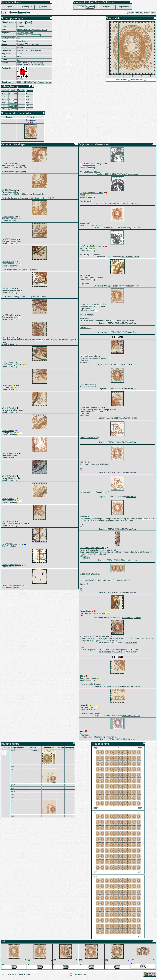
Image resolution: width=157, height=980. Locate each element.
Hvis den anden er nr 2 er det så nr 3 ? (94, 493)
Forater (107, 7)
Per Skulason (131, 324)
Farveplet (83, 707)
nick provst (131, 741)
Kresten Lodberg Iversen (16, 297)
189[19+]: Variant (8, 190)
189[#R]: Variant (8, 524)
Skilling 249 (88, 201)
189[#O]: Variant (8, 456)
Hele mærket (85, 463)
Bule (81, 677)
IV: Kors (20, 79)
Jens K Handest (131, 365)
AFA (3, 93)
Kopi (23, 23)
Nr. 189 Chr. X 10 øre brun (90, 575)
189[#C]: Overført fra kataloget (91, 193)
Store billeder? (122, 80)
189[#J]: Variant (8, 387)
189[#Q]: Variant (8, 501)
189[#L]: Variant (8, 433)
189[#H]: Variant (8, 339)
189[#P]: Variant (8, 478)
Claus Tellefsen (131, 644)
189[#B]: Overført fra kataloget (91, 246)
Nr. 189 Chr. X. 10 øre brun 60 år (92, 305)
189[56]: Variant (8, 217)
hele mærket (84, 517)
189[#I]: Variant (7, 364)
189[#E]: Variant (8, 289)
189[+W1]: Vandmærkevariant (13, 588)
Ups (81, 649)
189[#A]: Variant (8, 239)
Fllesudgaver (26, 7)
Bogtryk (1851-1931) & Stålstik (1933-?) (32, 30)
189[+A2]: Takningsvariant (12, 568)
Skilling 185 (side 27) (92, 172)
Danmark (21, 27)
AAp (19, 60)
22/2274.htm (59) (79, 976)
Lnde (9, 7)
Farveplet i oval (85, 612)
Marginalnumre (123, 7)
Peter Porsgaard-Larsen (42, 82)
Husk (29, 23)
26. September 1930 (25, 33)
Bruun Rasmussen (97, 226)
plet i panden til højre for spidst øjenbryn (95, 638)
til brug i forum (85, 329)
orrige (131, 12)
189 (81, 733)
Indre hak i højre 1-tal (88, 357)
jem (154, 12)
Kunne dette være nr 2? (89, 439)
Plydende (90, 7)
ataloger (43, 7)
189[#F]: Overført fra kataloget (91, 164)
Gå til (14, 969)
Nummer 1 (84, 223)
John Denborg (12, 198)
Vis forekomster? (137, 80)
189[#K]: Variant (8, 410)
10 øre (20, 54)
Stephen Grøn (131, 333)
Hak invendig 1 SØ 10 (88, 385)
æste (147, 12)
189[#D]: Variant (8, 262)
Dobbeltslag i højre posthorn (90, 408)
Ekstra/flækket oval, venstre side (92, 549)
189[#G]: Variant (8, 316)
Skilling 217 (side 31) (92, 255)
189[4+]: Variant (8, 164)
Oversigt (139, 12)
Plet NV (83, 276)
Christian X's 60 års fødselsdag (29, 50)
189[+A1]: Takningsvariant (12, 547)
